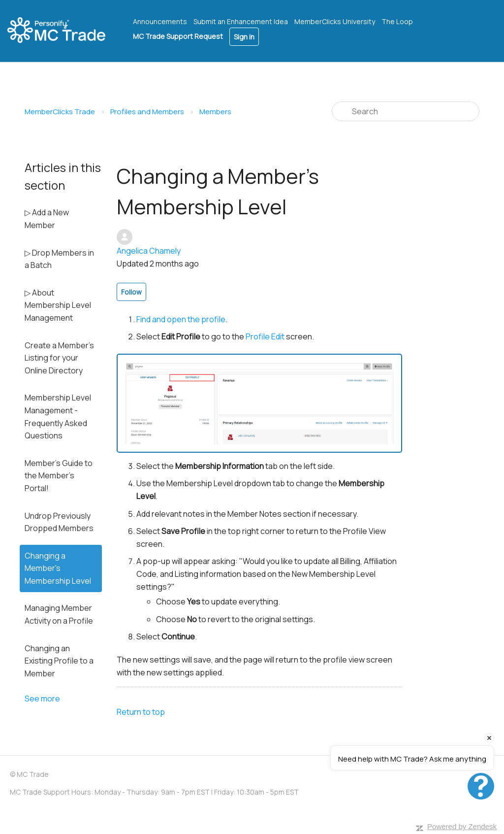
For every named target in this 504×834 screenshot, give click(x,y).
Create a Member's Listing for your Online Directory (59, 358)
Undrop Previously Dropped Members (59, 522)
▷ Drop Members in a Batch (59, 259)
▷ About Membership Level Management (58, 305)
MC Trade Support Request (178, 36)
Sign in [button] (244, 37)
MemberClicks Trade (60, 112)
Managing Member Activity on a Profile (59, 614)
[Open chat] (481, 786)
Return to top (141, 712)
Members (215, 112)
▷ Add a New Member (47, 219)
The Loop (397, 21)
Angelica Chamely (149, 251)
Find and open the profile (181, 319)
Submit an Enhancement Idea (241, 21)
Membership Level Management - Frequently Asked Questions (58, 417)
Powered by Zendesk (462, 826)
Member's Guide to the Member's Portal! (59, 476)
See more (42, 699)
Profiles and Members (147, 112)
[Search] (406, 111)
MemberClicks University (335, 21)
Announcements (160, 21)
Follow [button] (131, 292)
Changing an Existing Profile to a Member (59, 661)
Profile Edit (265, 336)
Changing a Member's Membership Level (58, 568)
